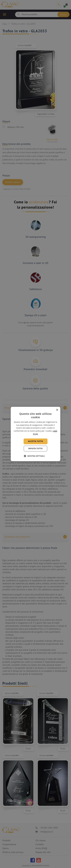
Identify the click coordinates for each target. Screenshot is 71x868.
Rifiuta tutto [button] (35, 449)
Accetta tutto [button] (35, 441)
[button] (36, 456)
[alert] (35, 434)
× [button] (57, 410)
